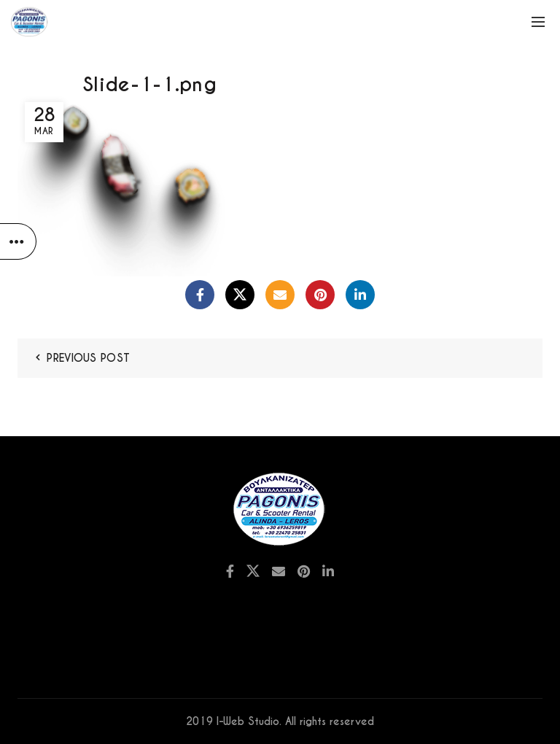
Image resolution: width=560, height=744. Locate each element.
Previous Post (88, 358)
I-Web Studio (248, 721)
